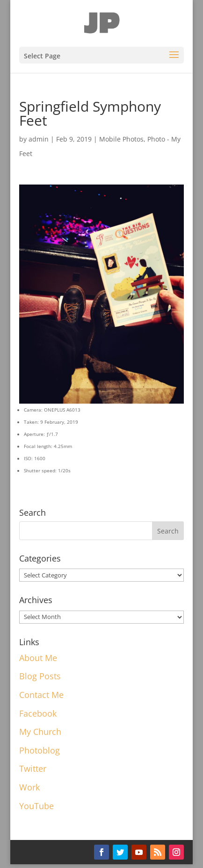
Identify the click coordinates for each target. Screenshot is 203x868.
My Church (40, 732)
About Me (38, 658)
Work (29, 787)
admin (39, 139)
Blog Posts (40, 676)
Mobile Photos (121, 139)
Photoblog (40, 750)
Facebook (38, 713)
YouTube (36, 806)
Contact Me (41, 695)
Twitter (33, 768)
